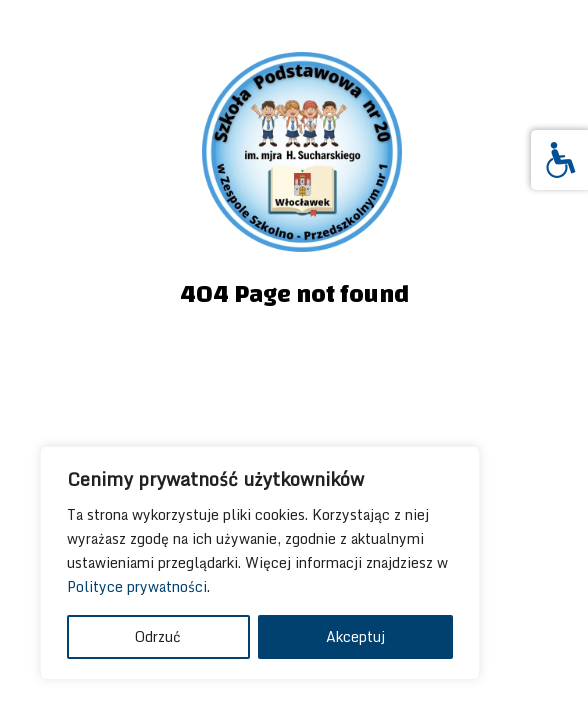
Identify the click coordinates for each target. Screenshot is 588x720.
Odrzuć (158, 636)
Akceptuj (355, 636)
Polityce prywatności (137, 586)
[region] (260, 563)
